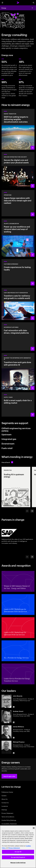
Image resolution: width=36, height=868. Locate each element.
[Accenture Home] (18, 3)
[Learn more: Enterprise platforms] (18, 336)
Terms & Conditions (8, 817)
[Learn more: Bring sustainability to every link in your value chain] (18, 404)
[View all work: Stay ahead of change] (7, 462)
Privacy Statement (7, 813)
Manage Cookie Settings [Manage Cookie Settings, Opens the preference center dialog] (18, 863)
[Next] (32, 511)
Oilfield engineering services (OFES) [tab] (16, 430)
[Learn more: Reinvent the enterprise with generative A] (18, 371)
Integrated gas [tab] (9, 439)
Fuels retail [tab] (7, 448)
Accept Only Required (18, 857)
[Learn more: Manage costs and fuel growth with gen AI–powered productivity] (18, 304)
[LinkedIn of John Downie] (14, 707)
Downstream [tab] (8, 443)
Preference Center (7, 792)
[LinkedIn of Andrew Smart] (14, 722)
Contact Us (5, 803)
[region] (18, 847)
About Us (4, 799)
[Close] (34, 828)
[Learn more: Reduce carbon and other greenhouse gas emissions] (18, 129)
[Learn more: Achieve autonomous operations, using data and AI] (18, 203)
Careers (4, 796)
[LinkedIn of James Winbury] (14, 738)
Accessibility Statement (9, 824)
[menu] (2, 3)
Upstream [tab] (6, 434)
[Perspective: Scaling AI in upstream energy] (16, 487)
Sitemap (4, 810)
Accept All (18, 852)
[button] (9, 776)
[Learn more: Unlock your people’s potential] (18, 238)
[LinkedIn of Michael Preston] (14, 753)
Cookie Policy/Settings (9, 820)
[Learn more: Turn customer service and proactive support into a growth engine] (18, 272)
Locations (5, 806)
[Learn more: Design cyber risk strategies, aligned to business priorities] (18, 170)
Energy (4, 8)
